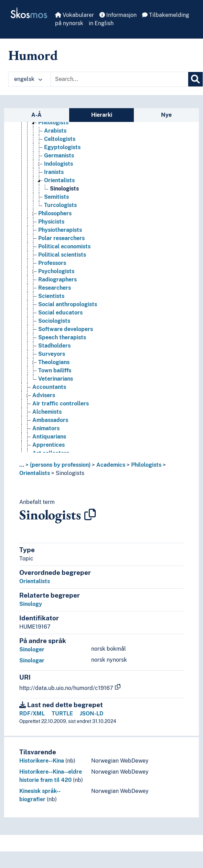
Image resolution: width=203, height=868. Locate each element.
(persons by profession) (60, 465)
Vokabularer (74, 15)
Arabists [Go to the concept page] (55, 131)
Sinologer (32, 649)
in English (101, 23)
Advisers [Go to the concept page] (44, 395)
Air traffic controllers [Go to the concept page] (61, 404)
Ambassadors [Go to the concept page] (50, 420)
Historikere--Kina (42, 761)
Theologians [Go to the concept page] (54, 362)
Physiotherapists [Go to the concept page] (60, 230)
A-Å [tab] (36, 115)
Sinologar (32, 660)
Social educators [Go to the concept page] (60, 313)
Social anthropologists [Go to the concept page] (68, 304)
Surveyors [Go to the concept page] (52, 354)
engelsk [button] (28, 79)
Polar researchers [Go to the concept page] (61, 238)
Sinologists (70, 473)
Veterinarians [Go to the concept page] (56, 379)
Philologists (146, 465)
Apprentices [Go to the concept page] (49, 445)
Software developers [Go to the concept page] (66, 329)
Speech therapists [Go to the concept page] (62, 337)
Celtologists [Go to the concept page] (60, 139)
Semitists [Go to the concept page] (56, 197)
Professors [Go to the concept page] (52, 263)
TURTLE (62, 714)
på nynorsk (69, 23)
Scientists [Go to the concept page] (51, 296)
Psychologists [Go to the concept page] (56, 271)
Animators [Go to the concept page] (46, 428)
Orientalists (35, 473)
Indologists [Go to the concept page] (58, 164)
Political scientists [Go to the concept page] (62, 255)
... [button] (22, 465)
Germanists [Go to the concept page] (59, 156)
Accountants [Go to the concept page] (49, 387)
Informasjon (118, 15)
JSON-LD (92, 714)
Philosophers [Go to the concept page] (55, 213)
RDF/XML (32, 714)
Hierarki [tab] (102, 115)
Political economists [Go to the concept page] (64, 246)
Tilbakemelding (166, 15)
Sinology (31, 604)
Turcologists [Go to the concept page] (60, 205)
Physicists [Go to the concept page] (51, 222)
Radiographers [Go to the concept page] (57, 280)
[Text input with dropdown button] (119, 79)
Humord (33, 55)
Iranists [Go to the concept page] (54, 172)
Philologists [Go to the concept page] (53, 122)
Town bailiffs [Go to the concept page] (55, 370)
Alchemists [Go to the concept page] (47, 412)
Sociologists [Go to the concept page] (54, 321)
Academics (111, 465)
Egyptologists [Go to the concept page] (62, 147)
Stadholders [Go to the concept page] (54, 346)
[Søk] (195, 79)
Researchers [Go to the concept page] (55, 288)
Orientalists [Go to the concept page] (59, 180)
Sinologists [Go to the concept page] (64, 189)
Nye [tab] (166, 115)
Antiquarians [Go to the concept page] (49, 437)
